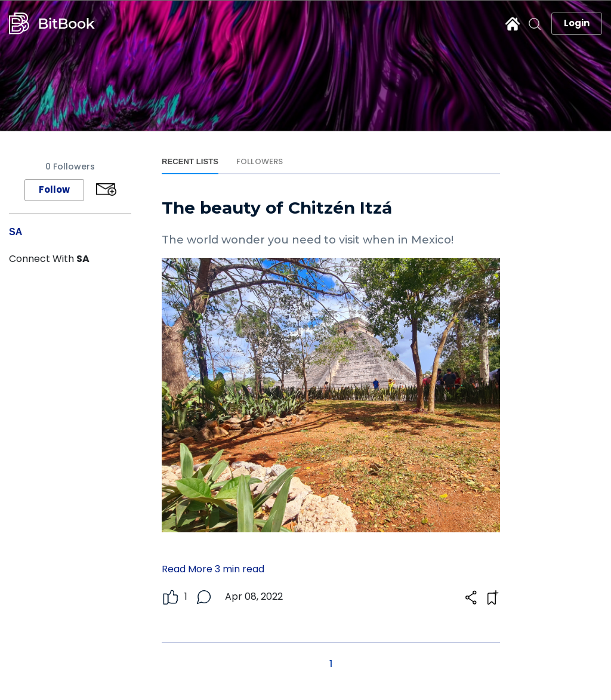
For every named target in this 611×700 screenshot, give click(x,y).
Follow (54, 189)
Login (577, 23)
